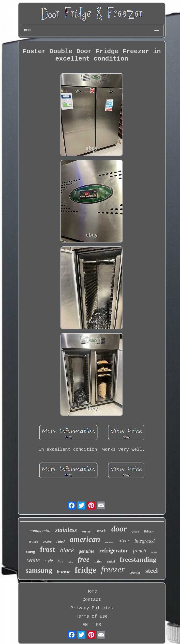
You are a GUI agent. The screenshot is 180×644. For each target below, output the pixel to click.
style (49, 561)
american (85, 539)
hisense (63, 572)
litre (60, 561)
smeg (31, 551)
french (140, 551)
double (109, 542)
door (119, 529)
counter (135, 572)
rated (60, 541)
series (86, 531)
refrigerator (114, 551)
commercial (40, 531)
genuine (86, 551)
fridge (85, 570)
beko (70, 562)
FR (98, 625)
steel (152, 571)
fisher (154, 552)
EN (85, 625)
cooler (47, 542)
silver (124, 540)
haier (98, 561)
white (33, 560)
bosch (101, 531)
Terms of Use (92, 616)
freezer (113, 570)
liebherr (149, 531)
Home (92, 591)
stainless (66, 530)
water (34, 541)
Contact (92, 600)
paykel (111, 562)
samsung (39, 570)
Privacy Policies (92, 608)
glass (135, 531)
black (67, 550)
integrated (145, 541)
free (84, 559)
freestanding (138, 559)
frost (47, 549)
